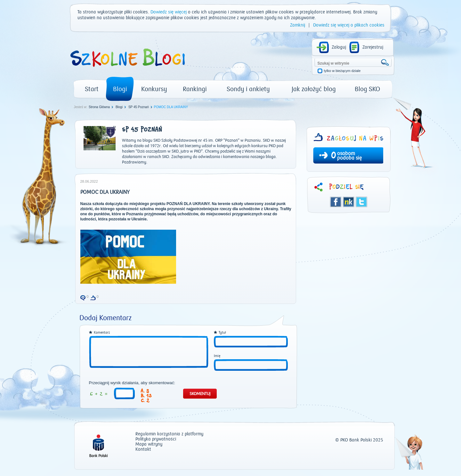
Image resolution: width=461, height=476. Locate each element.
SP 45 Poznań (139, 107)
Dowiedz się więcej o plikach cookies (349, 25)
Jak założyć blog (314, 89)
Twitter (361, 202)
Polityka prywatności (156, 439)
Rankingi (195, 89)
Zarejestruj (373, 47)
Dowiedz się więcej (169, 12)
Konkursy (154, 89)
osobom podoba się (349, 156)
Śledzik (349, 202)
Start (92, 89)
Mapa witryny (149, 444)
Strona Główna (99, 107)
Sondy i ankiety (248, 89)
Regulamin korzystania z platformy (169, 434)
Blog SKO (367, 89)
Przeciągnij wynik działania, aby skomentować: (132, 383)
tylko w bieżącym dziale (342, 71)
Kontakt (143, 450)
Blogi (120, 89)
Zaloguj (339, 47)
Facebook (336, 202)
